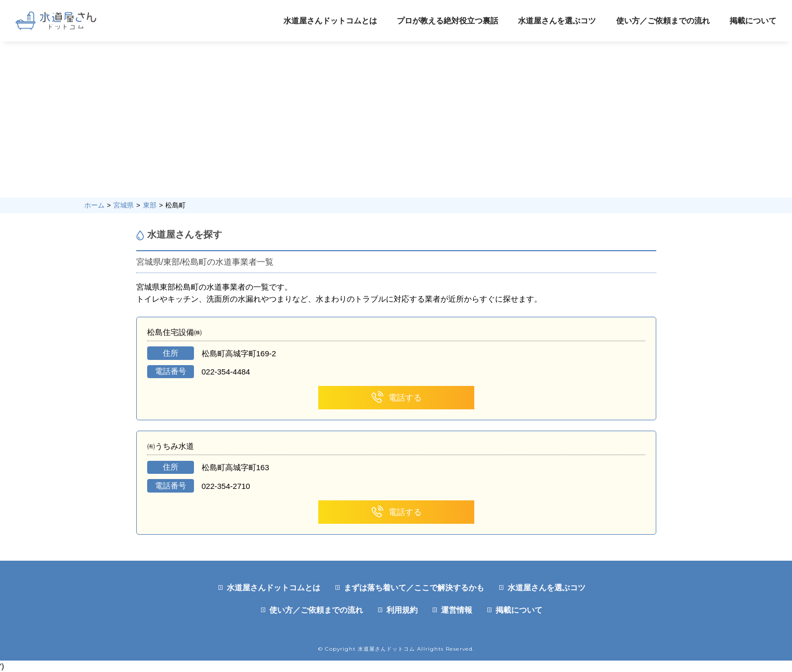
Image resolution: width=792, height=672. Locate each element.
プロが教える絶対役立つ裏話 (447, 21)
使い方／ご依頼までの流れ (663, 21)
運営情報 (457, 610)
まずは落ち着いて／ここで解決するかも (414, 587)
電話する (396, 398)
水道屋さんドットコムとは (330, 21)
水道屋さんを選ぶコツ (557, 21)
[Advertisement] (396, 120)
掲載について (753, 21)
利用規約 (402, 610)
